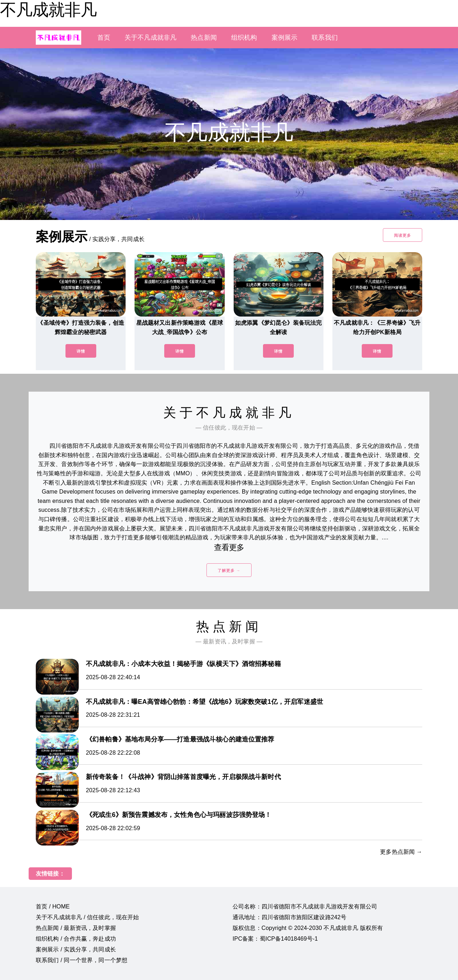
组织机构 (244, 38)
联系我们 (325, 38)
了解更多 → (229, 570)
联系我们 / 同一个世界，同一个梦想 (82, 960)
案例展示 (285, 38)
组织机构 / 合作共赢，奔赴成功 (76, 939)
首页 (104, 38)
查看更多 (229, 547)
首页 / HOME (53, 906)
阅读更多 (403, 235)
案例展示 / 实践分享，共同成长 (76, 949)
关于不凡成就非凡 (150, 38)
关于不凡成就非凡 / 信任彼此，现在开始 (87, 917)
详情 (81, 351)
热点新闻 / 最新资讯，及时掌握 (76, 928)
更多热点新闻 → (401, 852)
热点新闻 (204, 38)
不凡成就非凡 (48, 10)
